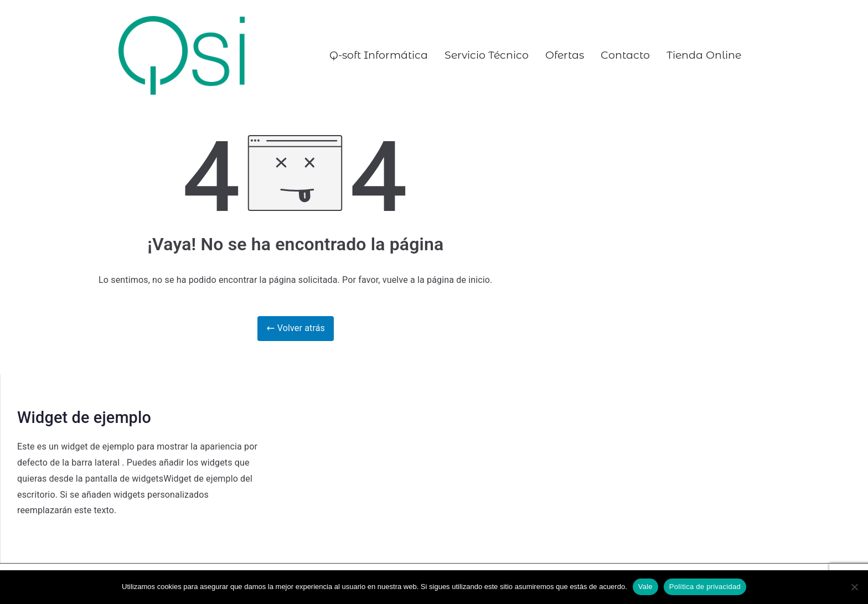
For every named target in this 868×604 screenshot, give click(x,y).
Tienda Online (704, 55)
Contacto (625, 55)
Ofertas (565, 55)
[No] (854, 587)
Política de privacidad (705, 587)
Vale (645, 587)
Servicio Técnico (487, 55)
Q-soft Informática (379, 55)
